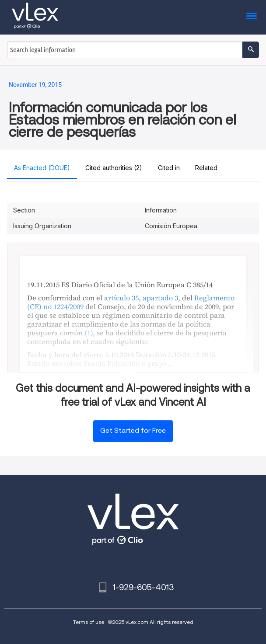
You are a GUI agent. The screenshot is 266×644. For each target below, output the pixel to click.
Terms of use (89, 622)
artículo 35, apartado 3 (141, 298)
